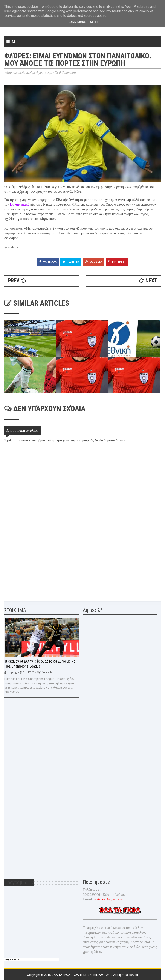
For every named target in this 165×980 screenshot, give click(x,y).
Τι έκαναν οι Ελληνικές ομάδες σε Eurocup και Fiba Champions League (40, 664)
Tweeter (71, 262)
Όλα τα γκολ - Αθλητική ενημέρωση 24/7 (82, 975)
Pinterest (117, 262)
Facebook (48, 262)
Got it (95, 22)
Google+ (94, 262)
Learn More (76, 22)
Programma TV (12, 960)
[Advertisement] (37, 565)
